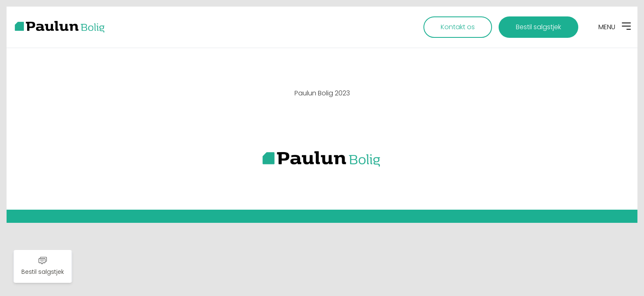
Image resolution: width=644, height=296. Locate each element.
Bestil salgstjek (538, 27)
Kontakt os (458, 27)
